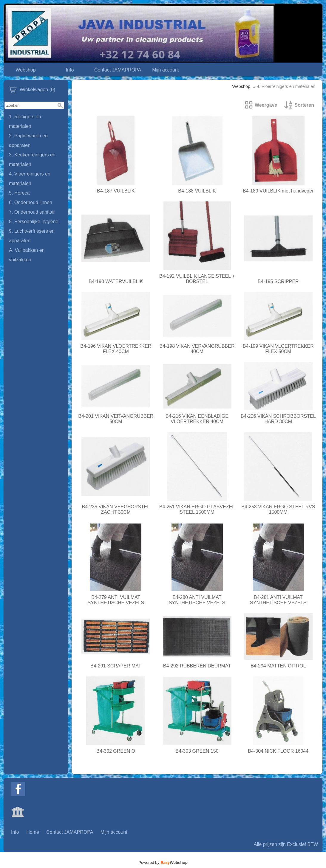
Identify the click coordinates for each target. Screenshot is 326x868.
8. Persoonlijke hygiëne (34, 222)
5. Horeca (19, 193)
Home (33, 832)
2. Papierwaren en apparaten (28, 140)
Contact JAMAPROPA (118, 70)
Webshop (26, 70)
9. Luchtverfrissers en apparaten (32, 236)
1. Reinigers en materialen (25, 121)
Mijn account (166, 70)
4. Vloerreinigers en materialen (30, 179)
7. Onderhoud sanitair (32, 212)
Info (70, 70)
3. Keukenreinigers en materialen (32, 160)
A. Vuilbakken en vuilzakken (27, 255)
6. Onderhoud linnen (31, 202)
